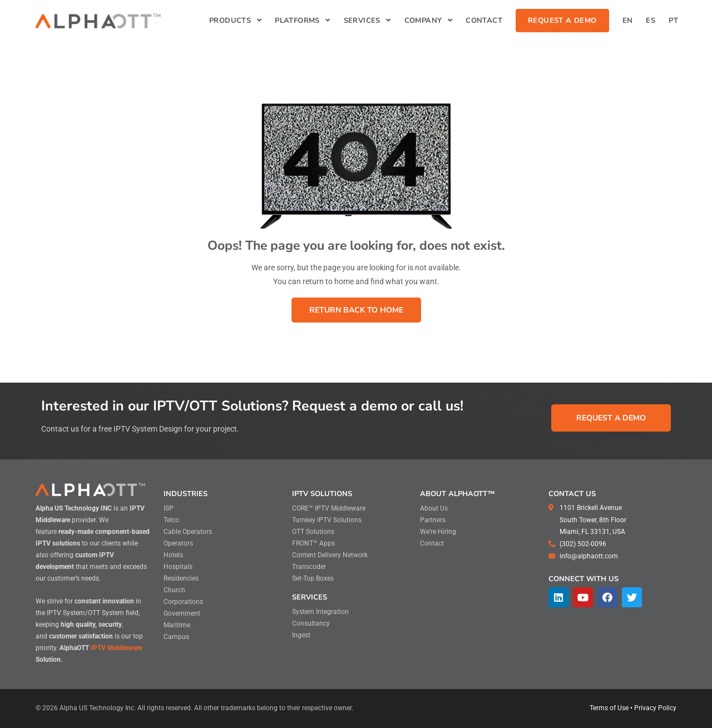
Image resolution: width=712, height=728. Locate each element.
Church (174, 590)
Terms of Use (609, 708)
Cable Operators (188, 532)
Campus (176, 637)
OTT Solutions (313, 532)
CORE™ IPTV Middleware (329, 508)
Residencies (181, 578)
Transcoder (309, 567)
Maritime (177, 625)
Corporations (183, 602)
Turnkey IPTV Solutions (327, 520)
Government (182, 613)
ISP (169, 508)
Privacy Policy (655, 708)
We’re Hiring (438, 532)
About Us (434, 508)
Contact (432, 543)
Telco (171, 520)
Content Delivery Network (330, 555)
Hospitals (178, 567)
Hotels (173, 555)
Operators (178, 543)
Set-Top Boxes (313, 578)
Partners (433, 520)
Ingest (301, 635)
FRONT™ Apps (313, 543)
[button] (356, 310)
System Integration (320, 612)
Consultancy (311, 623)
